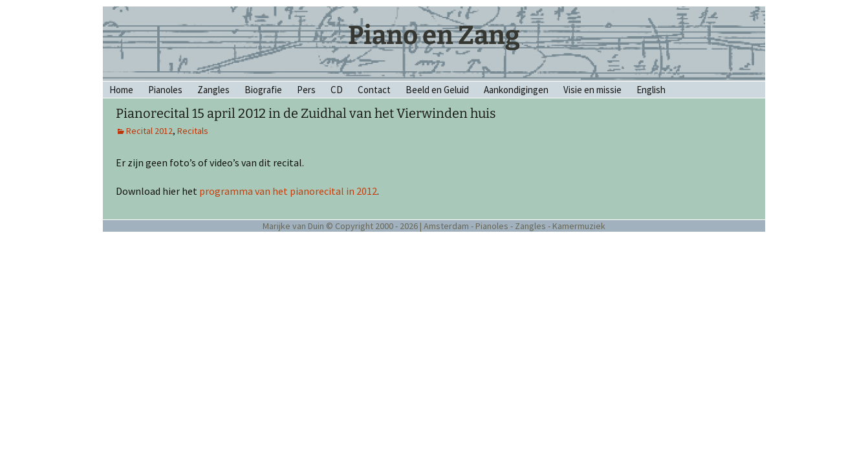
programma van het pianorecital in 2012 (288, 191)
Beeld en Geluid (437, 90)
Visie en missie (592, 90)
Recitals (193, 131)
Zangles (213, 90)
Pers (306, 90)
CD (337, 90)
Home (121, 90)
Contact (374, 90)
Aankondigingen (516, 90)
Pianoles (165, 90)
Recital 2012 (149, 131)
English (651, 90)
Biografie (263, 90)
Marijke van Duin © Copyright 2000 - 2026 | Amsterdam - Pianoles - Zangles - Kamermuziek (434, 226)
